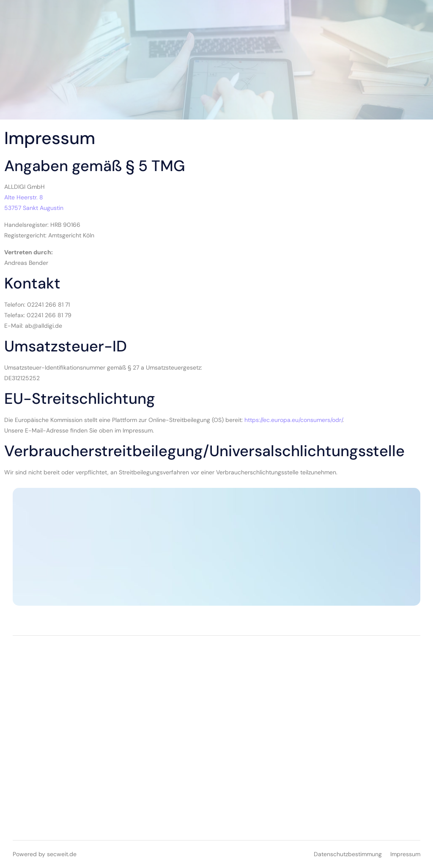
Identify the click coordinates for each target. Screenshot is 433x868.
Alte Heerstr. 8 (24, 197)
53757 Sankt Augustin (34, 208)
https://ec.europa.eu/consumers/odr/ (293, 420)
